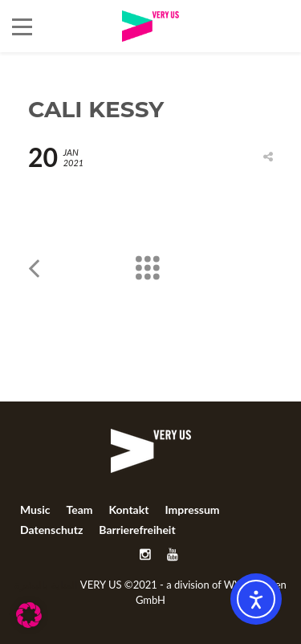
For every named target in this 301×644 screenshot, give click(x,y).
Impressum (192, 509)
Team (79, 509)
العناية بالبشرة (46, 585)
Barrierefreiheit (137, 530)
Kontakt (128, 509)
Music (35, 509)
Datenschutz (51, 530)
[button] (29, 615)
